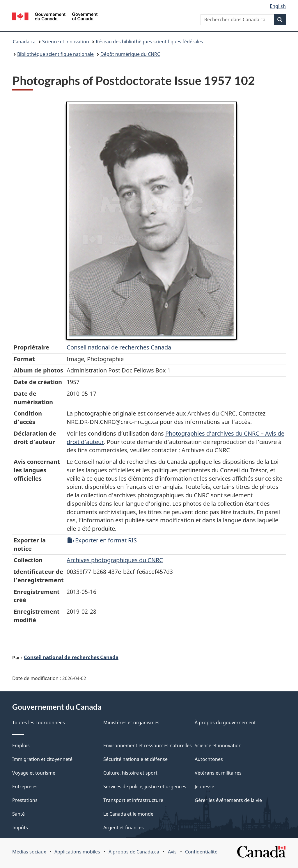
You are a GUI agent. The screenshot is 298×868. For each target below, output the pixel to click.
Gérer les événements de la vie (228, 800)
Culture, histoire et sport (130, 773)
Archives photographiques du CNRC (115, 560)
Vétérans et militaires (218, 773)
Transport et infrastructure (133, 800)
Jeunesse (204, 787)
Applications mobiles (77, 852)
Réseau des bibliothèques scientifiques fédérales (149, 42)
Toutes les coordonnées (39, 723)
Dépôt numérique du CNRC (130, 54)
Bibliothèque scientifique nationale (55, 54)
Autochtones (209, 759)
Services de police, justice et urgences (145, 787)
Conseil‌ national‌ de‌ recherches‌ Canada (119, 347)
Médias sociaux (29, 852)
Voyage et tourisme (34, 773)
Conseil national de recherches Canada (71, 657)
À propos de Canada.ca (134, 852)
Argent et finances (124, 828)
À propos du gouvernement (225, 723)
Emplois (21, 745)
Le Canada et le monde (128, 814)
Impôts (20, 828)
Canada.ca (24, 42)
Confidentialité (201, 852)
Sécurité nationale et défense (135, 759)
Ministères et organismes (131, 723)
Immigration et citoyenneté (42, 759)
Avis (172, 852)
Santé (18, 814)
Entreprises (25, 787)
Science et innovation (66, 42)
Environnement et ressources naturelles (148, 745)
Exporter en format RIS (102, 540)
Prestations (25, 800)
